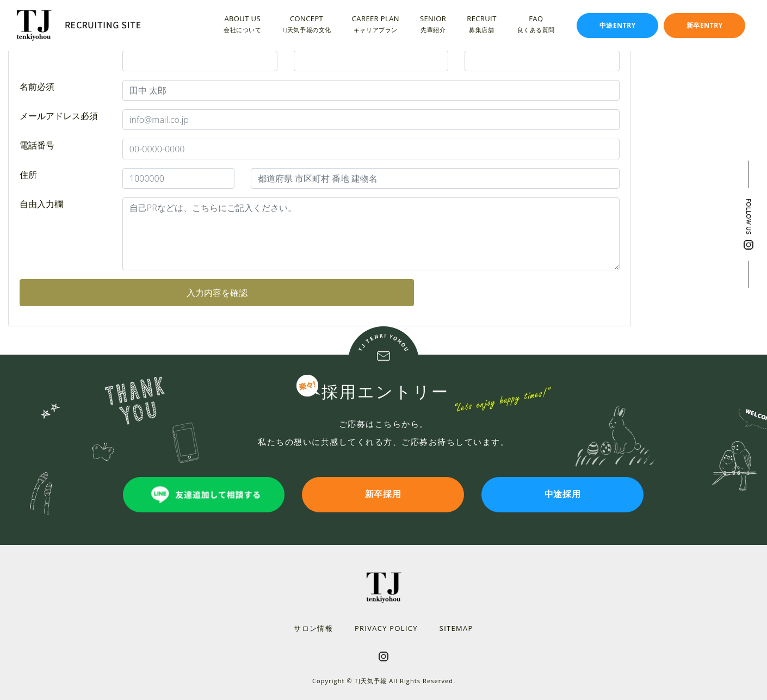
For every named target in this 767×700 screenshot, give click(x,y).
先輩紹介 (433, 29)
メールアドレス (59, 116)
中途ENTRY (618, 25)
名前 (37, 86)
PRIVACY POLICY (386, 628)
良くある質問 (536, 29)
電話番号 (37, 145)
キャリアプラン (376, 29)
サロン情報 (313, 628)
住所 (28, 175)
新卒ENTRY (705, 25)
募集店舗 (481, 29)
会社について (242, 29)
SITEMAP (456, 628)
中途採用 (563, 494)
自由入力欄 (41, 204)
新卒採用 (384, 494)
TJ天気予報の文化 (306, 29)
